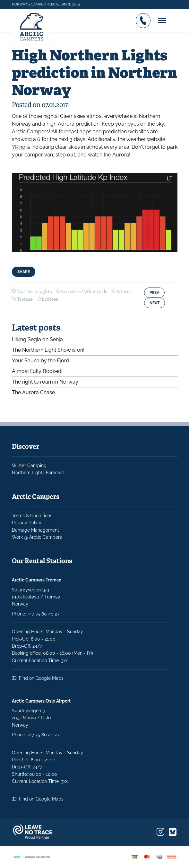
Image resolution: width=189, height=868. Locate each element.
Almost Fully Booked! (37, 371)
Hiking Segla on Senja (37, 339)
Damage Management (35, 530)
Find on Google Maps (41, 678)
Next (155, 303)
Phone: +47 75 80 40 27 (36, 735)
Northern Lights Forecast (38, 473)
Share (24, 272)
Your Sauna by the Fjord (41, 361)
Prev (154, 293)
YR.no (19, 147)
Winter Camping (29, 465)
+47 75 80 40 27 (43, 614)
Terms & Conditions (32, 516)
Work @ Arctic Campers (37, 537)
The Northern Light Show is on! (48, 350)
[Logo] (31, 28)
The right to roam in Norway (45, 382)
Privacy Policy (27, 523)
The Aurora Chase (33, 392)
